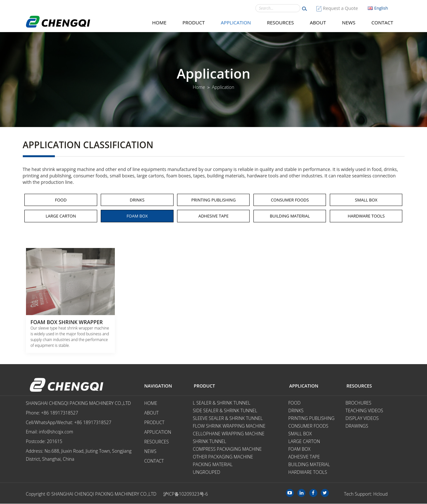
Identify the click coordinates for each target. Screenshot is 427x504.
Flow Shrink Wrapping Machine (229, 426)
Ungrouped (206, 472)
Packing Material (213, 465)
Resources (280, 22)
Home (159, 22)
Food (61, 200)
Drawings (357, 426)
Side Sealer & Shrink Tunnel (225, 411)
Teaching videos (364, 411)
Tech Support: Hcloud (366, 494)
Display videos (362, 419)
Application (236, 22)
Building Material (290, 216)
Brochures (358, 403)
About (318, 22)
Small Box (366, 200)
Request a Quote (341, 8)
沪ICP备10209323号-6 (186, 494)
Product (194, 22)
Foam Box (137, 216)
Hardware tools (366, 216)
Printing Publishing (213, 200)
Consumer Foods (290, 200)
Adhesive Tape (213, 216)
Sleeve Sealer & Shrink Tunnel (228, 419)
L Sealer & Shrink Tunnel (222, 403)
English (378, 8)
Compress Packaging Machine (227, 449)
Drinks (137, 200)
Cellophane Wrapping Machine (229, 434)
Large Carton (61, 216)
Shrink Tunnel (209, 442)
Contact (382, 22)
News (349, 22)
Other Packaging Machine (223, 457)
